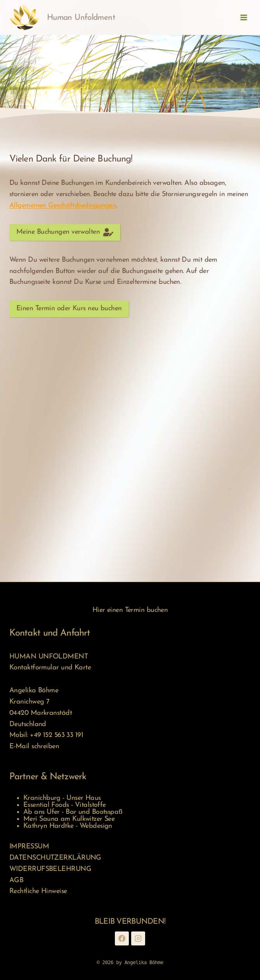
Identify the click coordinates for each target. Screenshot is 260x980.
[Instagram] (138, 938)
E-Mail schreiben (34, 746)
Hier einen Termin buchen (130, 610)
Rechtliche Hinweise (38, 891)
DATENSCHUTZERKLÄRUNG (55, 858)
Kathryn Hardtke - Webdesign (68, 826)
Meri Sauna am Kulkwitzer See (69, 819)
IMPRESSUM (29, 847)
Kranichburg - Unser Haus (62, 798)
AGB (16, 880)
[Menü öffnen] (244, 17)
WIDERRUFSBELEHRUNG (50, 869)
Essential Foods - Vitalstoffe (65, 805)
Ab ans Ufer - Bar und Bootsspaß (73, 812)
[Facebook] (122, 938)
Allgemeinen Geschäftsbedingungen (63, 206)
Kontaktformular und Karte (50, 668)
